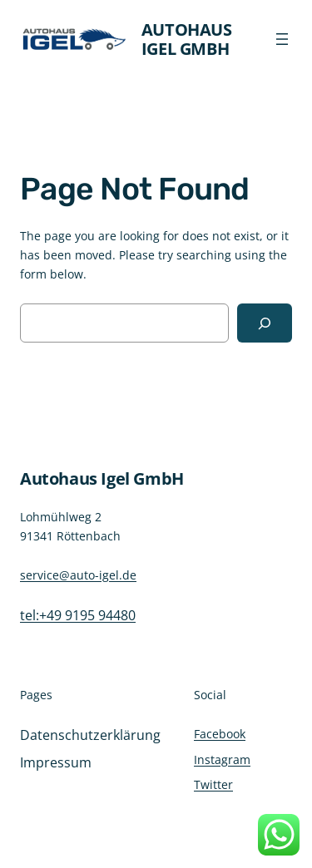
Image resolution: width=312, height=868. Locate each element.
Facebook (220, 734)
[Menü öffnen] (282, 39)
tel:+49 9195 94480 (78, 615)
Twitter (213, 784)
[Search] (265, 323)
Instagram (222, 759)
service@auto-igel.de (78, 575)
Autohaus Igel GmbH (187, 39)
